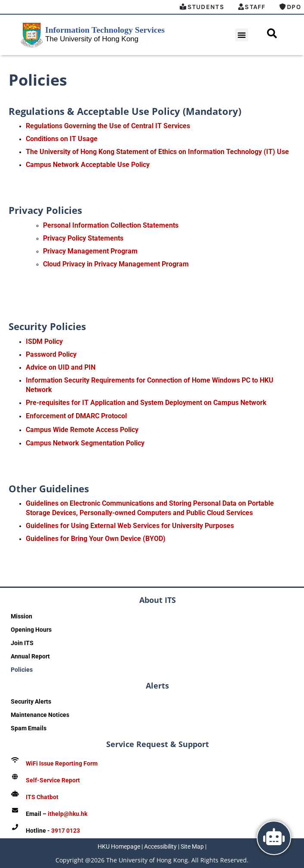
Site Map (192, 846)
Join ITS (22, 643)
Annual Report (30, 656)
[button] (242, 35)
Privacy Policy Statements (83, 238)
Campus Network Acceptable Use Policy (88, 165)
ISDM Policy (44, 341)
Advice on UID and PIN (61, 367)
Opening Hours (31, 630)
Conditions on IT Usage (62, 139)
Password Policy (51, 354)
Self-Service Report (53, 780)
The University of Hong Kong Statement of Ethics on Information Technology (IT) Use (157, 152)
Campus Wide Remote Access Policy (82, 430)
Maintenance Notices (40, 715)
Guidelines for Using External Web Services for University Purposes (130, 526)
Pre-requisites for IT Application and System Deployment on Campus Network (146, 403)
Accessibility (160, 846)
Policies (22, 670)
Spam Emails (29, 728)
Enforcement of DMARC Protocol (76, 416)
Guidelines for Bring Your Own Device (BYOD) (96, 539)
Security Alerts (31, 701)
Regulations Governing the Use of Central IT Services (108, 126)
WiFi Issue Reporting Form (62, 763)
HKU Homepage (119, 846)
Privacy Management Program (90, 251)
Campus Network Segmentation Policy (85, 443)
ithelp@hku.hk (68, 814)
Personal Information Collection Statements (111, 225)
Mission (21, 616)
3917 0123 (66, 831)
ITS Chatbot (42, 797)
